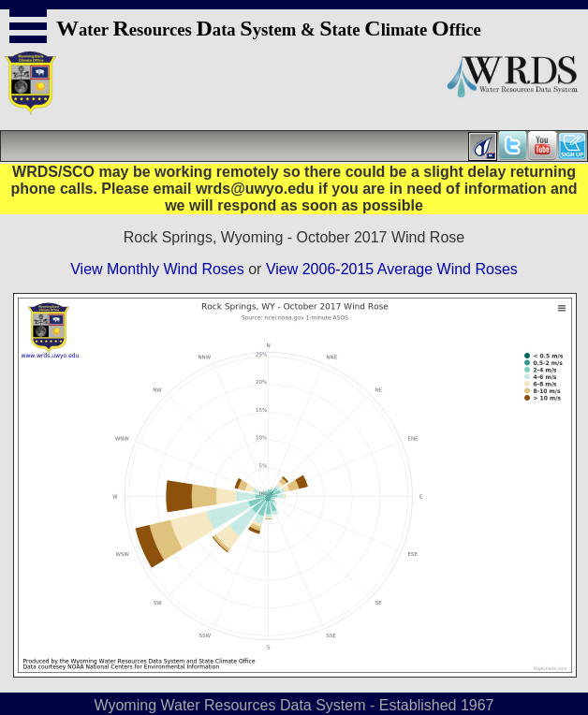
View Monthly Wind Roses (157, 269)
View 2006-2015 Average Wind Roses (392, 269)
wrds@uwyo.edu (255, 189)
